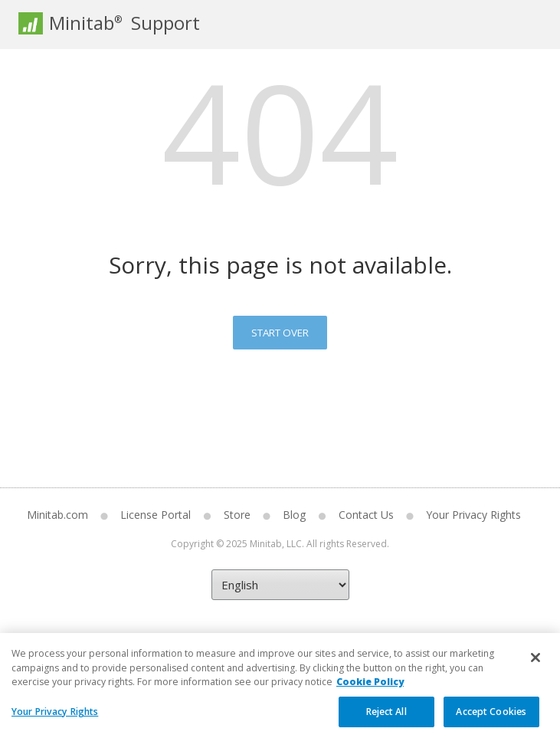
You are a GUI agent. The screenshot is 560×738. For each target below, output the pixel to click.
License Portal (156, 515)
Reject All (386, 718)
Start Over (280, 333)
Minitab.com (57, 515)
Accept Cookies (491, 718)
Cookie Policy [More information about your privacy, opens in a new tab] (370, 689)
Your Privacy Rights (473, 515)
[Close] (535, 664)
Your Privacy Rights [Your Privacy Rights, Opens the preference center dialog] (55, 718)
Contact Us (366, 515)
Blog (294, 515)
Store (237, 515)
